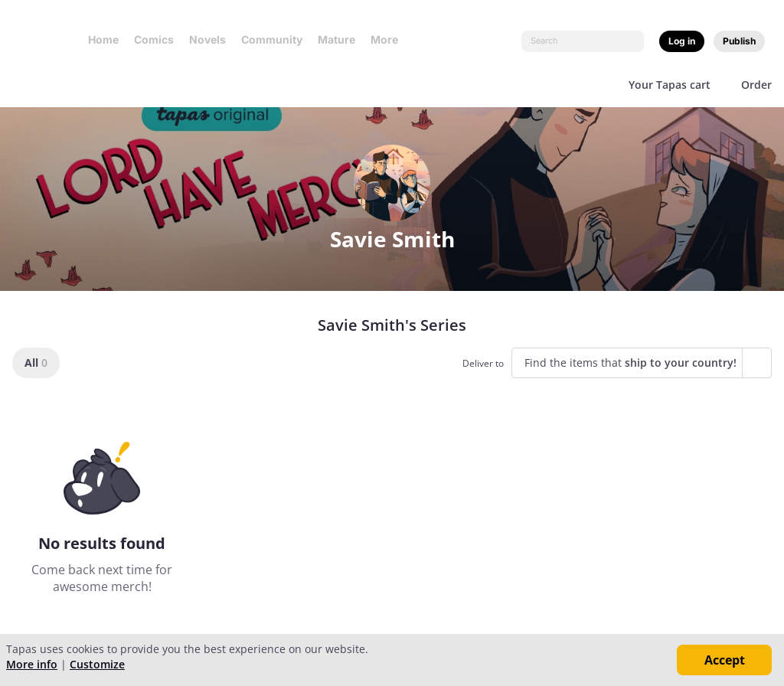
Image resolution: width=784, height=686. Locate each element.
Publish (739, 41)
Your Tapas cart (670, 85)
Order (756, 85)
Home (103, 39)
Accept (725, 660)
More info (32, 664)
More (389, 39)
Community (272, 39)
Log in (682, 41)
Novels (207, 39)
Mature (336, 39)
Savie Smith (392, 239)
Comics (154, 39)
